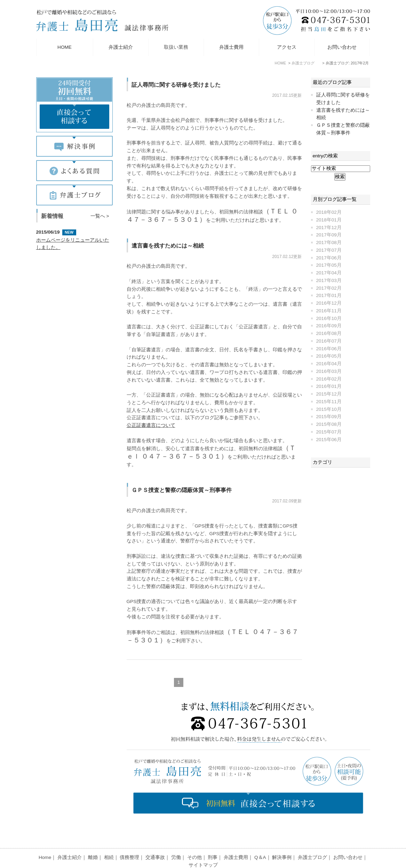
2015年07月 (329, 432)
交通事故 (155, 840)
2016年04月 (329, 364)
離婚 (93, 840)
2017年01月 (329, 295)
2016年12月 (329, 303)
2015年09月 (329, 417)
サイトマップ (203, 848)
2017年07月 (329, 250)
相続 (109, 840)
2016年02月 (329, 379)
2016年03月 (329, 371)
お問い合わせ (342, 47)
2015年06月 (329, 440)
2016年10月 (329, 318)
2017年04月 (329, 273)
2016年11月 (329, 311)
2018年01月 (329, 220)
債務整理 (129, 840)
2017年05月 (329, 265)
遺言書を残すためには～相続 (168, 245)
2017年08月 (329, 243)
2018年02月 (329, 212)
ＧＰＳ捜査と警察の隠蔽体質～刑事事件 (182, 490)
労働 (176, 840)
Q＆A (260, 840)
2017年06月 (329, 258)
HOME (65, 47)
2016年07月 (329, 341)
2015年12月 (329, 394)
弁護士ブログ (312, 840)
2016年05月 (329, 356)
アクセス (287, 47)
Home (45, 840)
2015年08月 (329, 424)
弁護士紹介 (121, 47)
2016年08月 (329, 333)
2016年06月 (329, 349)
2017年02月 (329, 288)
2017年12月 (329, 228)
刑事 (213, 840)
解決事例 (282, 840)
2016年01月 (329, 386)
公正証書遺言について (151, 425)
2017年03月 (329, 280)
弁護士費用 (231, 47)
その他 (194, 840)
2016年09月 (329, 326)
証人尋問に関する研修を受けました (176, 85)
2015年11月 (329, 402)
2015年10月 (329, 409)
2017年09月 (329, 235)
